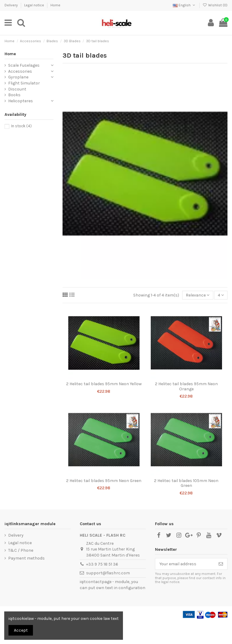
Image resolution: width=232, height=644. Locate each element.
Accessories (20, 71)
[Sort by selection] (198, 295)
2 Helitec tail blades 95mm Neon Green (104, 481)
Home (55, 5)
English (184, 5)
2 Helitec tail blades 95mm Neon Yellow (104, 384)
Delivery (12, 5)
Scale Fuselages (24, 65)
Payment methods (26, 558)
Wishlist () (215, 5)
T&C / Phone (21, 550)
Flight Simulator (24, 83)
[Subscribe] (221, 564)
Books (14, 95)
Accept (21, 630)
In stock (21, 126)
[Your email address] (185, 564)
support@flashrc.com (108, 573)
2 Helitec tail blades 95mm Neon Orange (186, 386)
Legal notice (35, 5)
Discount (17, 89)
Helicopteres (21, 101)
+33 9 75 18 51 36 (102, 564)
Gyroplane (18, 77)
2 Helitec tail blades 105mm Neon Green (186, 483)
